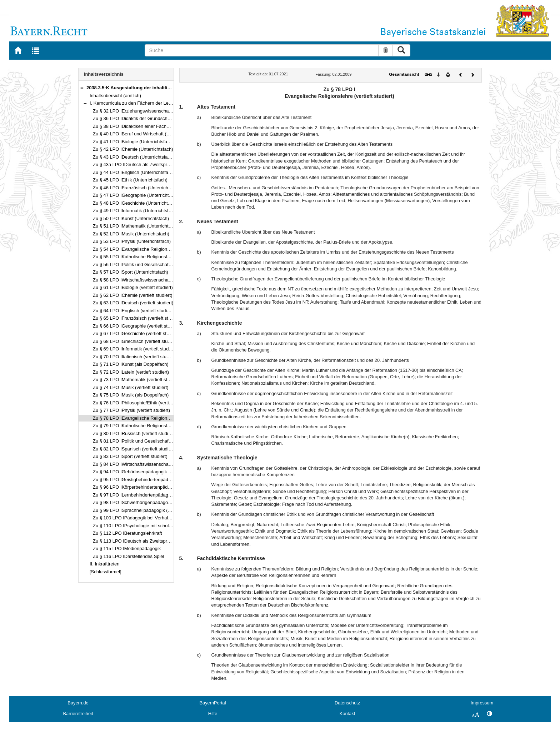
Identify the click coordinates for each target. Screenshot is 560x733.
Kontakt (347, 714)
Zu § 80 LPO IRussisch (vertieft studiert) (134, 433)
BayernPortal (213, 703)
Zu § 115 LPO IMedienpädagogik (127, 548)
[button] (82, 88)
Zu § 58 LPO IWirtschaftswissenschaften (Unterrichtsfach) (152, 280)
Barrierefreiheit (78, 714)
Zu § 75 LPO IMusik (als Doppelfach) (131, 395)
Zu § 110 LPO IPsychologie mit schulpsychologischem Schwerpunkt (162, 526)
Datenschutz (347, 703)
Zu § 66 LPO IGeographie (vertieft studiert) (137, 326)
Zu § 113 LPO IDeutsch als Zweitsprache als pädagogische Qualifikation (167, 541)
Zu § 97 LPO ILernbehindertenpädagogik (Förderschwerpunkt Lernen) (165, 495)
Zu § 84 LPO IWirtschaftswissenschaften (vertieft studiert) (152, 464)
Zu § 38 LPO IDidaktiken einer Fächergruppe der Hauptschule (156, 126)
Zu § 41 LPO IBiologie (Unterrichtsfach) (133, 142)
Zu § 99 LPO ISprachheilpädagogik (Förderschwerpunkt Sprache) (160, 510)
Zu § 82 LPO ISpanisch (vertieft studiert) (134, 449)
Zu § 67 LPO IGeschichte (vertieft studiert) (136, 333)
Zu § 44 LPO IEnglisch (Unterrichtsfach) (134, 172)
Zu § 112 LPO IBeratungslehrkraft (127, 533)
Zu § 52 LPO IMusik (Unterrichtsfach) (131, 234)
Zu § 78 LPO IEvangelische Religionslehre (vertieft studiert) (154, 418)
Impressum (482, 703)
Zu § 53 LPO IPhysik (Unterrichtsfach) (132, 241)
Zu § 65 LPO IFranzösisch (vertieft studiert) (137, 318)
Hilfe (213, 714)
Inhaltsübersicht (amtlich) (115, 96)
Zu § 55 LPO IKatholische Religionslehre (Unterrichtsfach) (152, 257)
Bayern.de (78, 703)
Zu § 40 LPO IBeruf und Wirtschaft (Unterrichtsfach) (146, 134)
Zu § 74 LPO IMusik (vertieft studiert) (131, 387)
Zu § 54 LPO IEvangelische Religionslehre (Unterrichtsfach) (154, 249)
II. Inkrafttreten (105, 564)
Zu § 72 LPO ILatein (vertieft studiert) (131, 372)
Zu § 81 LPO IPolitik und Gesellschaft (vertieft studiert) (149, 441)
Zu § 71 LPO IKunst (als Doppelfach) (131, 364)
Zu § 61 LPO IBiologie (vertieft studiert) (133, 287)
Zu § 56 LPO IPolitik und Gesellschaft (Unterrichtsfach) (149, 265)
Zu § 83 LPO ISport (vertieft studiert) (130, 456)
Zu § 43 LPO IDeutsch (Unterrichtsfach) (134, 157)
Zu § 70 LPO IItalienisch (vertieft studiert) (135, 357)
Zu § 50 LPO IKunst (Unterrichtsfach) (131, 218)
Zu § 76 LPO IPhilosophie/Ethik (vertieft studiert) (142, 403)
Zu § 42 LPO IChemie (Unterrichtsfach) (133, 149)
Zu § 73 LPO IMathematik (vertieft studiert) (137, 380)
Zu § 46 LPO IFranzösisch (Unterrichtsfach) (137, 188)
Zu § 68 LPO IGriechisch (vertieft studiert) (136, 341)
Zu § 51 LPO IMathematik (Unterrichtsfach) (137, 226)
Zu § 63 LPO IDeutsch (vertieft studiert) (133, 303)
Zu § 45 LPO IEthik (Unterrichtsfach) (130, 180)
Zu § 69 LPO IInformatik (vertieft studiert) (135, 349)
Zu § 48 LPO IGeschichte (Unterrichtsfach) (137, 203)
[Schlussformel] (106, 572)
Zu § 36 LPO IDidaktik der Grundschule (133, 118)
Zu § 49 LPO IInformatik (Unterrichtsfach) (135, 211)
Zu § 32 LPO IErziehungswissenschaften (135, 111)
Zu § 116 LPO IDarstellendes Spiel (128, 556)
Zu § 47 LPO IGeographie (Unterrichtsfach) (137, 195)
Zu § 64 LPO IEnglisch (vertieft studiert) (133, 311)
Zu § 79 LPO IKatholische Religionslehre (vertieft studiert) (152, 426)
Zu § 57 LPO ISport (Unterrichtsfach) (131, 272)
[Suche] (262, 50)
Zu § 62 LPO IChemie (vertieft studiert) (132, 295)
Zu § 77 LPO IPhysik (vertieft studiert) (131, 410)
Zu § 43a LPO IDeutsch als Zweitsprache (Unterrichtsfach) (153, 164)
